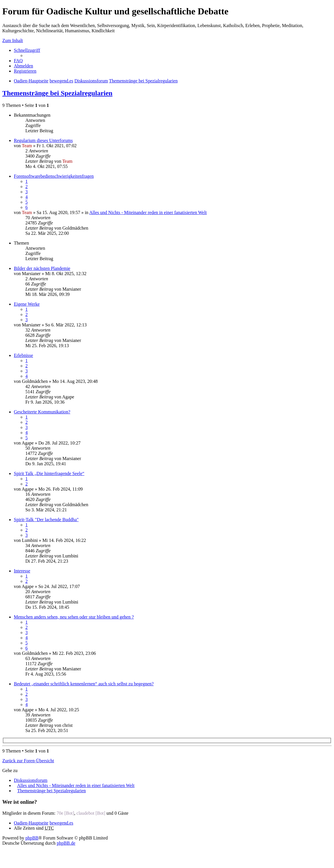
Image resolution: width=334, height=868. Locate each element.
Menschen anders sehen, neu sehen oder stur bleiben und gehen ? (74, 617)
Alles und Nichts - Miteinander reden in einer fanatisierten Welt (148, 212)
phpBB (32, 838)
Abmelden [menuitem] (23, 66)
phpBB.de (66, 843)
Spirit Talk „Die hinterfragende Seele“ (49, 473)
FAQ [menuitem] (18, 61)
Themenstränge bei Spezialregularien (57, 93)
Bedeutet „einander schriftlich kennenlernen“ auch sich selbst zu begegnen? (84, 684)
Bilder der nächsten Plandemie (42, 268)
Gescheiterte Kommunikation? (42, 412)
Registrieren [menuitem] (25, 71)
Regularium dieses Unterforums (43, 140)
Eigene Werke (27, 304)
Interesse (22, 571)
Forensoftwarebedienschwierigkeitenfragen (54, 176)
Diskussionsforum (31, 780)
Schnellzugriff (27, 50)
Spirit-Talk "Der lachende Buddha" (46, 520)
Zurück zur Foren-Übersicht (28, 761)
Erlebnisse (23, 355)
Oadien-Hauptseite (31, 823)
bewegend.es (61, 823)
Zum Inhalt (13, 40)
